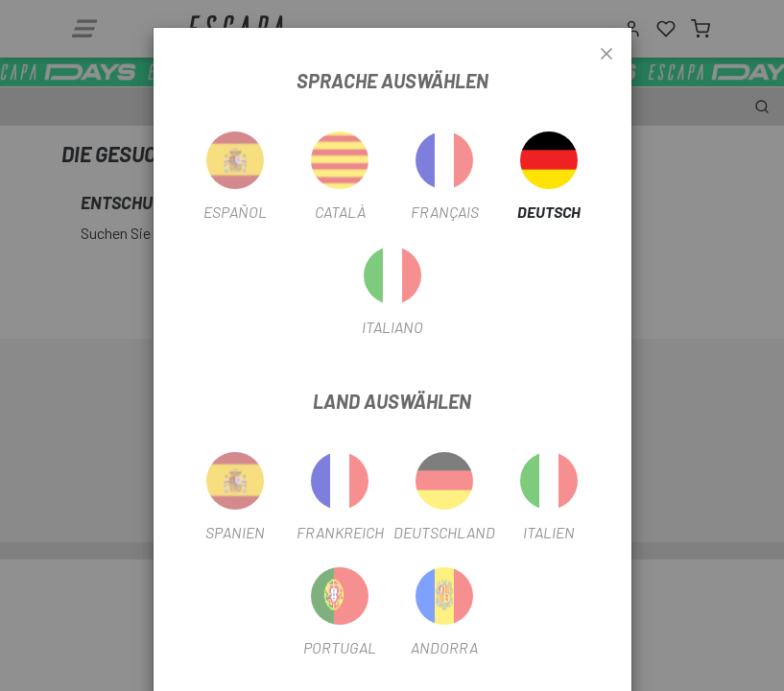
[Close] (606, 55)
